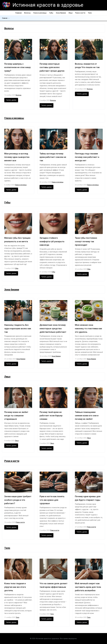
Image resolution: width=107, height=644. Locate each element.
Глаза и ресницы (40, 13)
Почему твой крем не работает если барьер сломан (51, 416)
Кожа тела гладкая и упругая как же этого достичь (15, 587)
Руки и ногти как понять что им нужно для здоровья (52, 500)
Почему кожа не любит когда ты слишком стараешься (16, 416)
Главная (18, 13)
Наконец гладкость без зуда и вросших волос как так (18, 328)
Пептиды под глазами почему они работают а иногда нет (87, 157)
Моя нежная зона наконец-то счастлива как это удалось (88, 328)
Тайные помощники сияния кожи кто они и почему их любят (87, 416)
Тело (90, 13)
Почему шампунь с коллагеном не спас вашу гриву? (17, 67)
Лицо (71, 13)
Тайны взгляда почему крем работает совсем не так (53, 157)
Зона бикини (61, 13)
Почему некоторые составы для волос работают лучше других (52, 67)
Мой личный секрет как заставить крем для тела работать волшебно (88, 587)
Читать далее (11, 100)
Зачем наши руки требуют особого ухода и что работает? (18, 500)
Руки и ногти (80, 13)
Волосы (27, 13)
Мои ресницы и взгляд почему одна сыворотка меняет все (17, 157)
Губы (51, 13)
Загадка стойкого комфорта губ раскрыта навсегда (52, 241)
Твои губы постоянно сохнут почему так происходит (86, 241)
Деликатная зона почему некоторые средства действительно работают (53, 328)
